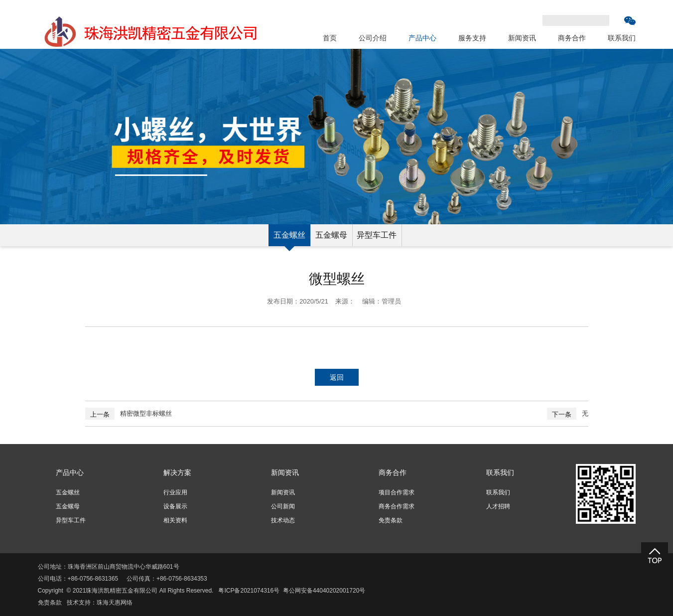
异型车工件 (377, 235)
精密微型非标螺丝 (146, 413)
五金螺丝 (289, 235)
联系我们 (622, 38)
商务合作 (572, 38)
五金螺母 (331, 235)
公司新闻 (283, 506)
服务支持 (472, 38)
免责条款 (391, 520)
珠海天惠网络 (115, 603)
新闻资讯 (522, 38)
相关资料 (175, 520)
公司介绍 (373, 38)
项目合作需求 (397, 492)
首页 (330, 38)
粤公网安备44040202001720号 (324, 591)
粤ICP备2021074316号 (249, 591)
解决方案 (177, 472)
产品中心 (422, 38)
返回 (337, 377)
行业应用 (175, 492)
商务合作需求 (397, 506)
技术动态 (283, 520)
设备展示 (175, 506)
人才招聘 (498, 506)
